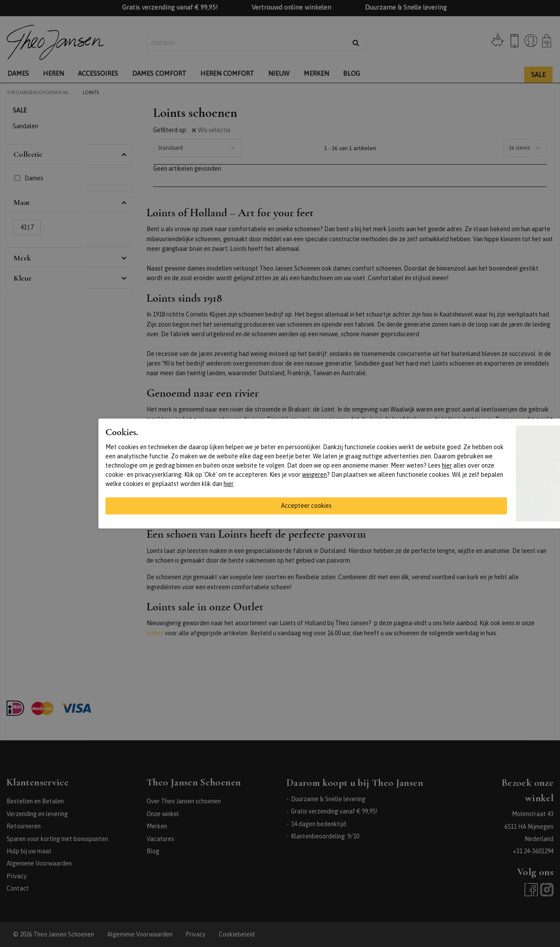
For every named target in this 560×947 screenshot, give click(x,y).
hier (447, 465)
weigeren (314, 475)
